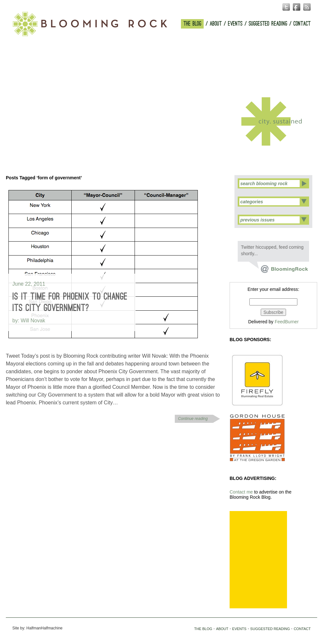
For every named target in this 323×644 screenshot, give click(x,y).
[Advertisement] (258, 560)
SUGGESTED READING (268, 24)
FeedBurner (287, 322)
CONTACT (302, 24)
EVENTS (235, 24)
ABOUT (216, 24)
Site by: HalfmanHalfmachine (37, 628)
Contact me (241, 492)
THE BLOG (192, 24)
